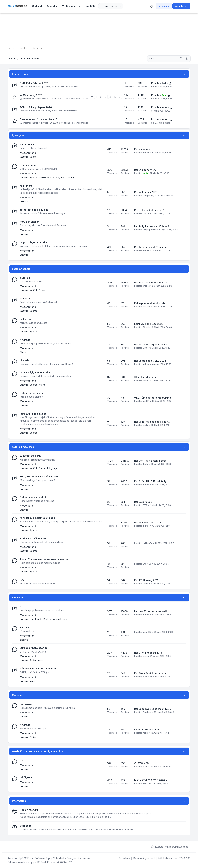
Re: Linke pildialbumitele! (149, 210)
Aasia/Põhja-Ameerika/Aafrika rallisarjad (44, 559)
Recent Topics (21, 74)
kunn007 (147, 632)
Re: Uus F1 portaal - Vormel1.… (152, 611)
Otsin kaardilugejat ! (146, 377)
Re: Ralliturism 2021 (146, 192)
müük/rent (26, 777)
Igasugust (18, 135)
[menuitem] (37, 6)
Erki (49, 177)
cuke (42, 385)
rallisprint (26, 298)
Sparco (34, 177)
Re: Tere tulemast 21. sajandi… (152, 247)
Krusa (71, 177)
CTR (145, 505)
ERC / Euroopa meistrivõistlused (39, 477)
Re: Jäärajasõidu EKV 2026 (150, 361)
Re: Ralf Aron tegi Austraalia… (152, 344)
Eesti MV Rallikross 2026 (149, 324)
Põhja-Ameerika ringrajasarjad (38, 669)
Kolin (164, 95)
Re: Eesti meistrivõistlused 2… (152, 283)
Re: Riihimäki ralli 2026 (148, 523)
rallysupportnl (150, 230)
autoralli (25, 278)
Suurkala (147, 712)
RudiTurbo (49, 619)
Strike (42, 177)
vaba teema (27, 144)
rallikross (26, 319)
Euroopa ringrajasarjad (34, 648)
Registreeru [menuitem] (181, 6)
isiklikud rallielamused (33, 414)
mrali (59, 619)
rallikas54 (148, 543)
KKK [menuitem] (90, 6)
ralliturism (26, 186)
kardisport (26, 627)
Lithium (146, 583)
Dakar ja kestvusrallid (33, 497)
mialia (146, 425)
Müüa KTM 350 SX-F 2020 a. (151, 780)
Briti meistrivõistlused (33, 538)
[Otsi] (181, 59)
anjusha (24, 201)
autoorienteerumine (32, 393)
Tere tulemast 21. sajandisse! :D (39, 119)
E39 (145, 783)
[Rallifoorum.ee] (17, 6)
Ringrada (17, 598)
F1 (21, 607)
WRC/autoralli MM (69, 87)
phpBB (21, 858)
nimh (66, 619)
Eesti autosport (21, 269)
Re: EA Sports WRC (145, 170)
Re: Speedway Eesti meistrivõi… (153, 709)
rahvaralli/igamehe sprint (35, 372)
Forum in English (30, 222)
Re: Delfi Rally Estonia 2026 (150, 461)
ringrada (25, 340)
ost (22, 760)
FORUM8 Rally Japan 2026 (36, 107)
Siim (145, 348)
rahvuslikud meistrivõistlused (37, 518)
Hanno (146, 380)
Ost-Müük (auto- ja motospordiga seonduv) (38, 751)
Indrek (32, 87)
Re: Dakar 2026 (143, 502)
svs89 (146, 677)
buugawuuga (149, 195)
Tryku (165, 83)
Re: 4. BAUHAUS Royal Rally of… (153, 481)
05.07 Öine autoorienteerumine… (154, 398)
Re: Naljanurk (142, 149)
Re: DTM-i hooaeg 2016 (148, 653)
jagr (55, 468)
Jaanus (24, 157)
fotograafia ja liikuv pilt (34, 210)
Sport (33, 157)
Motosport (18, 695)
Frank (38, 619)
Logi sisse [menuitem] (164, 6)
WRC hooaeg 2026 (31, 95)
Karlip (146, 733)
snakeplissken (39, 99)
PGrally (146, 307)
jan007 (146, 401)
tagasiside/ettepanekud (76, 123)
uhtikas (146, 286)
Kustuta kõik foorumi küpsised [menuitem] (170, 847)
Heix (63, 177)
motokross (26, 704)
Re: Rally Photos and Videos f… (153, 226)
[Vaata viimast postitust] (170, 83)
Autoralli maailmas (23, 447)
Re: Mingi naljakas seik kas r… (152, 422)
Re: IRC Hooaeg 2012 (146, 580)
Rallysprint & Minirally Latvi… (151, 303)
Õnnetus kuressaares (147, 729)
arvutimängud (28, 165)
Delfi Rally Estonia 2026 (34, 83)
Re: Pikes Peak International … (152, 673)
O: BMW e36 (141, 763)
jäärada (25, 360)
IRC (22, 580)
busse (146, 213)
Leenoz (86, 858)
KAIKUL (34, 290)
